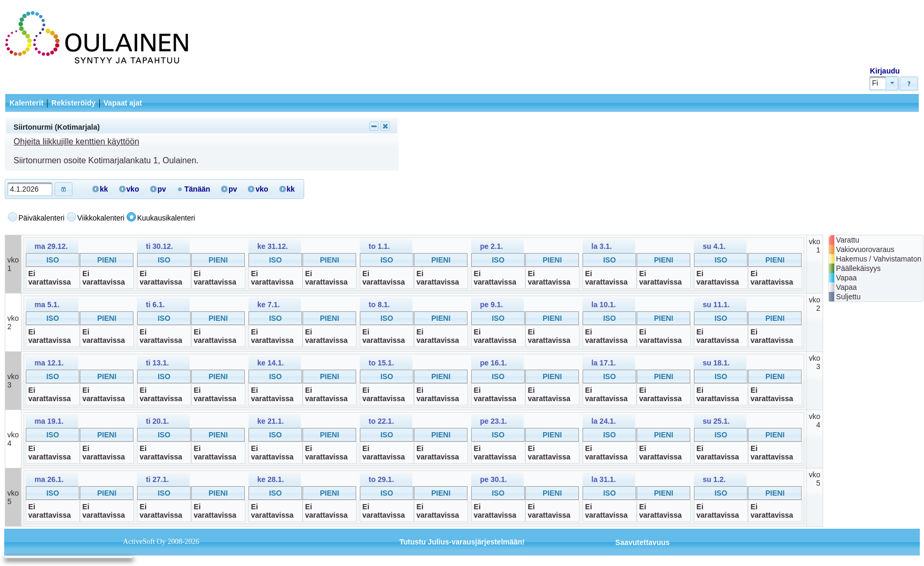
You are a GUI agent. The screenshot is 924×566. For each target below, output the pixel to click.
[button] (909, 83)
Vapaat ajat (123, 103)
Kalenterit (27, 103)
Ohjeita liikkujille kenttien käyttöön (76, 141)
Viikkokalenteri (101, 218)
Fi (875, 83)
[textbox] (30, 189)
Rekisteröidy (74, 103)
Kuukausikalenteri (166, 218)
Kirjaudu (885, 71)
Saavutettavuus (642, 542)
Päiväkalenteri (41, 218)
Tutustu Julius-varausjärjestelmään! (462, 542)
